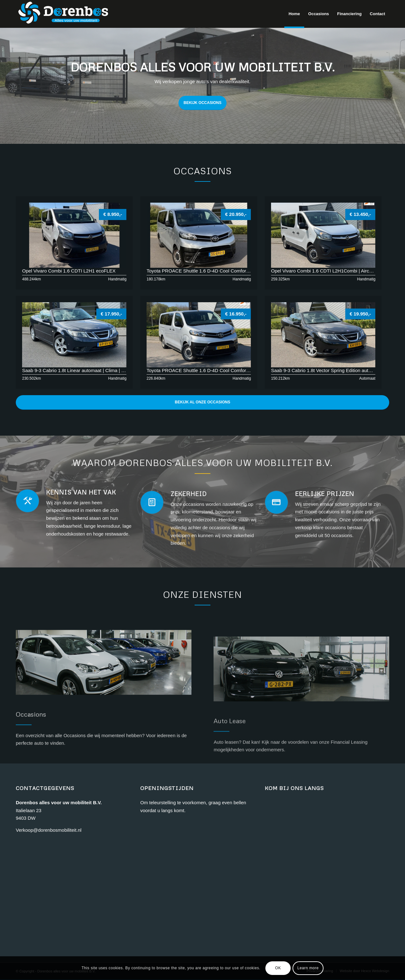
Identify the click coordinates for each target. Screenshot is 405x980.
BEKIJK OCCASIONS (202, 103)
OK (278, 968)
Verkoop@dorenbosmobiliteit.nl (49, 830)
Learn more (308, 968)
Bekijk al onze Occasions (202, 402)
